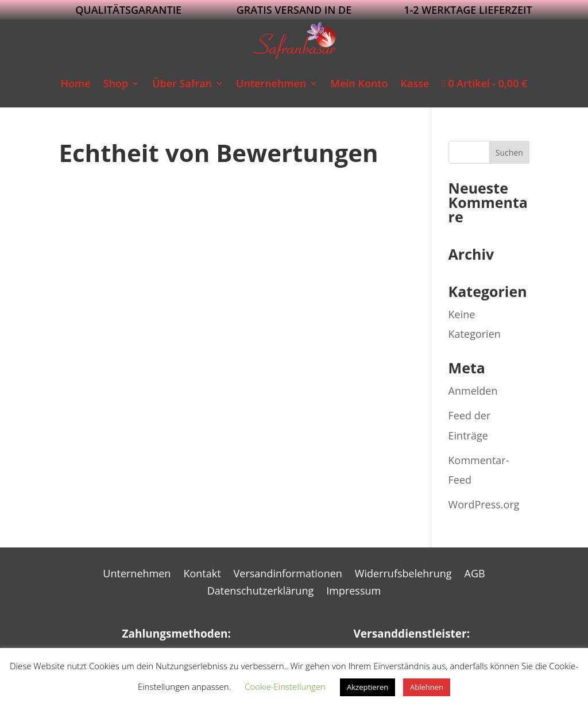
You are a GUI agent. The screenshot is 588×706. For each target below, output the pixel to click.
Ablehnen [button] (427, 687)
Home (76, 83)
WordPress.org (484, 504)
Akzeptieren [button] (367, 687)
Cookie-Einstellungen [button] (285, 686)
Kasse (415, 83)
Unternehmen (271, 83)
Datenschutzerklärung (260, 592)
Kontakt (202, 575)
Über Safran (182, 83)
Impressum (353, 592)
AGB (475, 575)
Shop (116, 83)
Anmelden (473, 391)
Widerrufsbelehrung (403, 575)
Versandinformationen (288, 575)
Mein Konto (359, 83)
